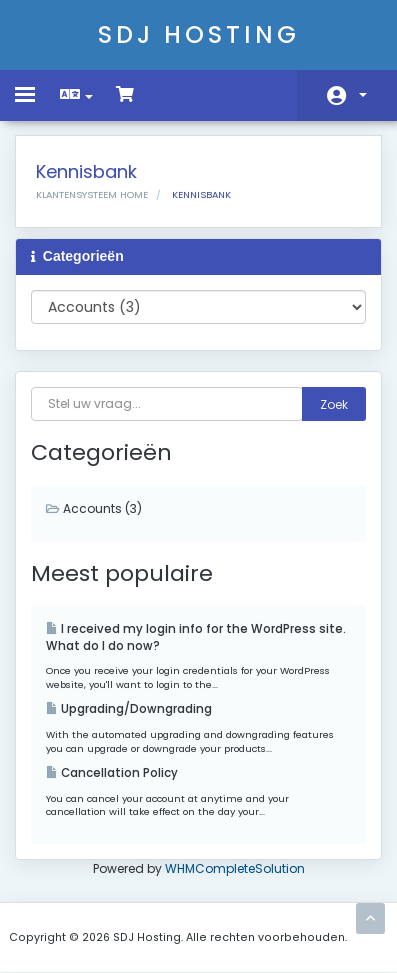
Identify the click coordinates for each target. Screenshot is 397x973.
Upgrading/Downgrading (129, 709)
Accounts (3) (94, 508)
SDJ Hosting (199, 34)
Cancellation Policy (112, 773)
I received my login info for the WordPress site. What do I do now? (196, 637)
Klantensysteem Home (92, 194)
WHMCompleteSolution (235, 868)
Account (363, 95)
